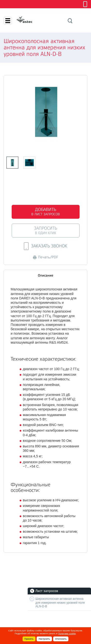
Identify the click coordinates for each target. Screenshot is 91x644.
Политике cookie (67, 633)
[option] (45, 112)
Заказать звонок (45, 246)
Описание (45, 275)
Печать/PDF (46, 257)
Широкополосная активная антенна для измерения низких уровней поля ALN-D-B (60, 603)
